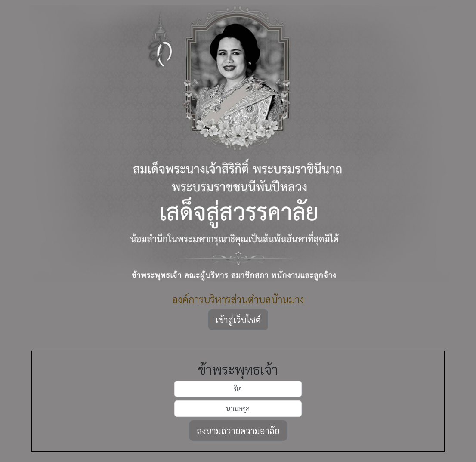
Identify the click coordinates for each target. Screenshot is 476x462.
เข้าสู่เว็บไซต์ (238, 320)
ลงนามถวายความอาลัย (238, 431)
